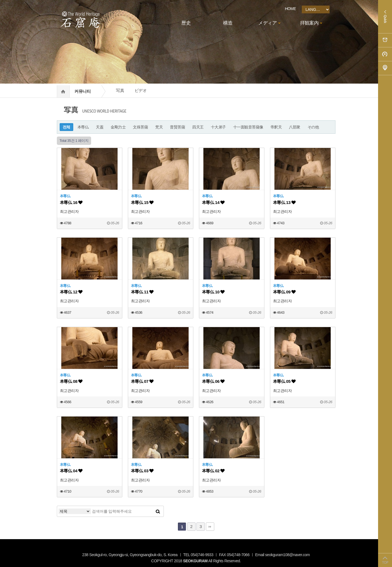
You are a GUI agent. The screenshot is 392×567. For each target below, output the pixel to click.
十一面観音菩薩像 (248, 127)
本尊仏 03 (142, 471)
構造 (228, 23)
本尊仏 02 (213, 471)
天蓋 (100, 127)
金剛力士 (118, 127)
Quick (385, 17)
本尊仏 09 (284, 292)
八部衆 (295, 127)
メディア (267, 23)
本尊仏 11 (142, 292)
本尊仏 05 (284, 381)
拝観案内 (309, 23)
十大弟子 (218, 127)
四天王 (198, 127)
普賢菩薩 (177, 127)
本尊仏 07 (142, 381)
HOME (291, 9)
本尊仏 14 (213, 202)
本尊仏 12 (71, 292)
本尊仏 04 (71, 471)
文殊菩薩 (140, 127)
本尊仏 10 (213, 292)
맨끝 (210, 527)
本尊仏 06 (213, 381)
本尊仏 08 (71, 381)
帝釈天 (276, 127)
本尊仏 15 (142, 202)
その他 (313, 127)
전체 (66, 127)
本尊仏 (83, 127)
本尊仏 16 (71, 202)
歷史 (186, 23)
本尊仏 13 (284, 202)
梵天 (159, 127)
